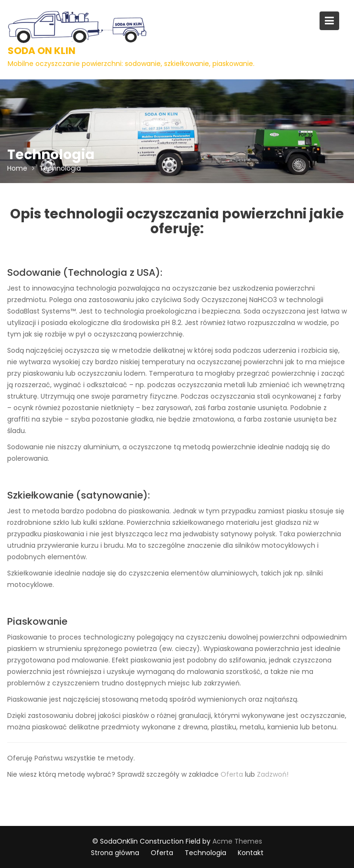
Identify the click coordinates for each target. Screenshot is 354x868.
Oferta (232, 774)
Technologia (205, 853)
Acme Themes (237, 841)
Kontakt (251, 853)
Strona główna (115, 853)
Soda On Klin (42, 51)
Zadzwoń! (273, 774)
